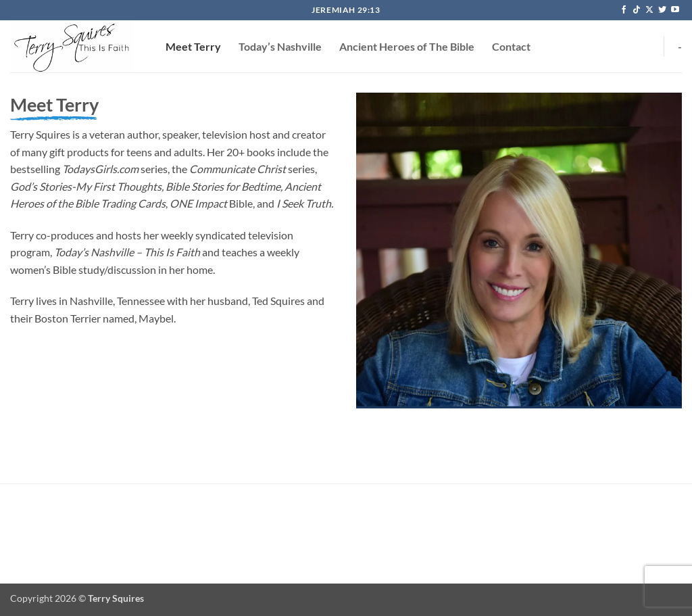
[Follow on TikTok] (637, 10)
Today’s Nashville (280, 46)
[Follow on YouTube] (675, 10)
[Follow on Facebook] (624, 10)
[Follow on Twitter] (662, 10)
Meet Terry (193, 46)
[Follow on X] (649, 10)
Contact (511, 46)
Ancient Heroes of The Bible (407, 46)
